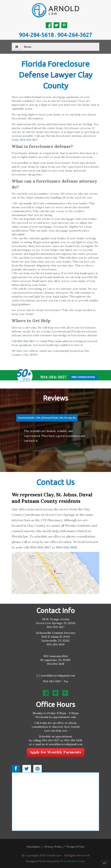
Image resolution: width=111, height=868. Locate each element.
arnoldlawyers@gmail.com (58, 675)
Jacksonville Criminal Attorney (56, 633)
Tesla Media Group (73, 861)
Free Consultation (83, 377)
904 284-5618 (56, 664)
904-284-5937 (52, 681)
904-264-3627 (75, 35)
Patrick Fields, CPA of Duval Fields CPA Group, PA (47, 418)
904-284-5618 (36, 35)
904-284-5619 (55, 644)
